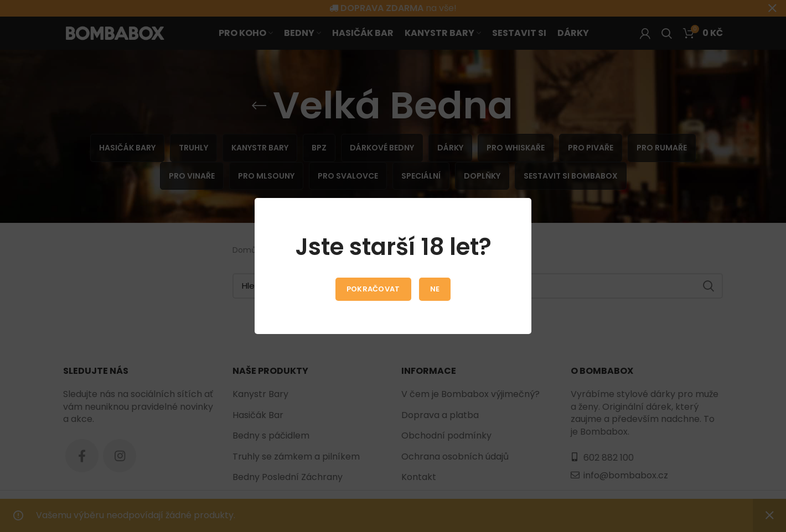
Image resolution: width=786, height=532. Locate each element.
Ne (435, 289)
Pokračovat (373, 289)
